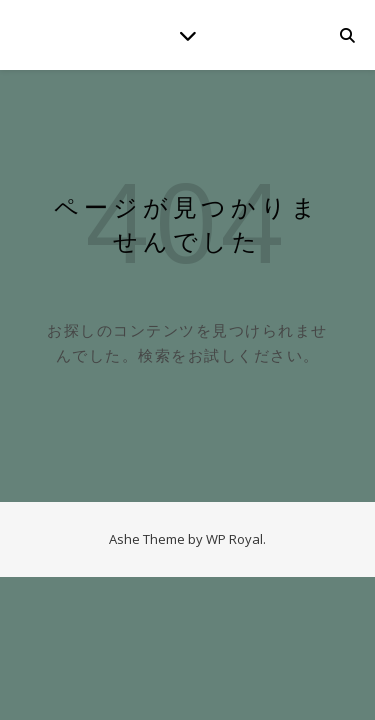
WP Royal (234, 539)
